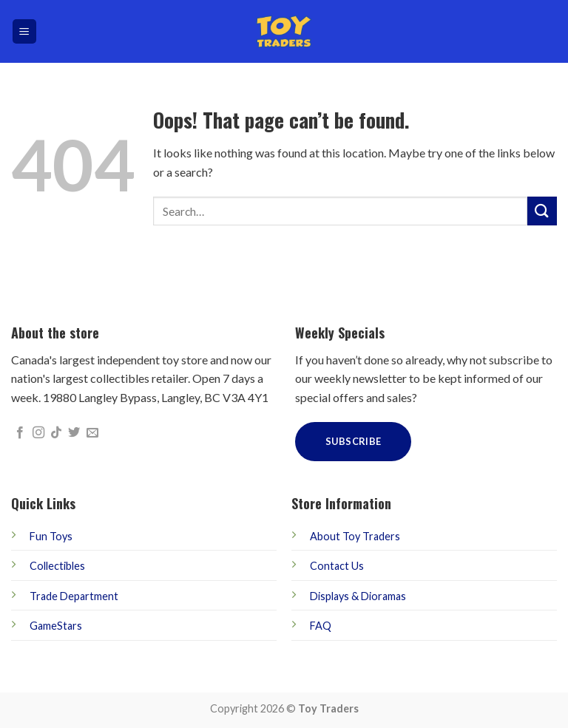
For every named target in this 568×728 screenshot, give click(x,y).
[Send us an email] (92, 433)
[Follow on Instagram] (38, 433)
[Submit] (542, 211)
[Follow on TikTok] (56, 433)
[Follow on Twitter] (74, 433)
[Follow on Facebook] (20, 433)
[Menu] (25, 31)
